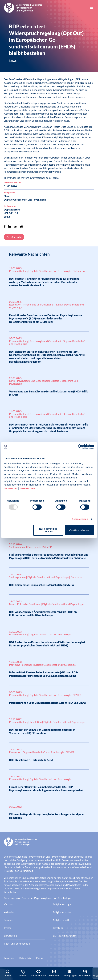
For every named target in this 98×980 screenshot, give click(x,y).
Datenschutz (27, 488)
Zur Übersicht (14, 237)
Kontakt (40, 958)
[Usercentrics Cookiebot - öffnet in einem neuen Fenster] (80, 447)
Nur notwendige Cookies (48, 530)
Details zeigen (80, 519)
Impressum (11, 488)
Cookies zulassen (79, 530)
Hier (6, 178)
